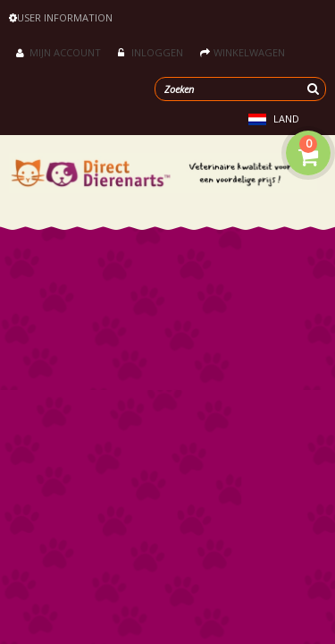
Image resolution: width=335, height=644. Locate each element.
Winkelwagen (243, 52)
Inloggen (151, 52)
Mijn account (59, 52)
